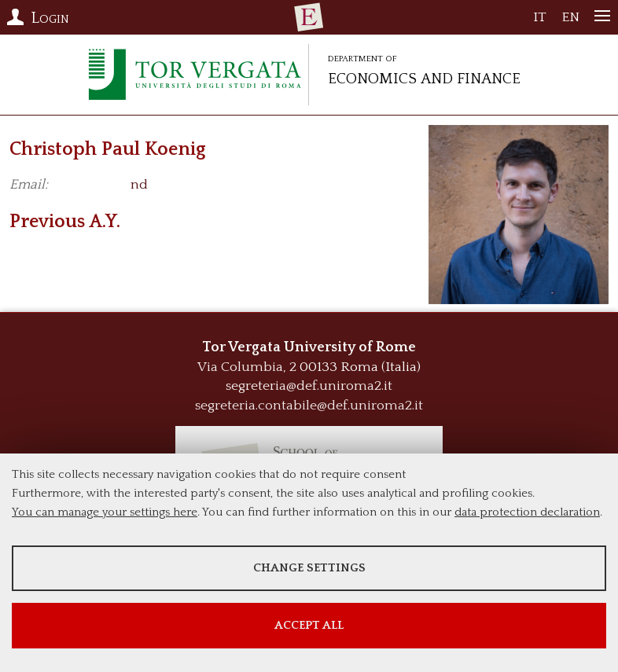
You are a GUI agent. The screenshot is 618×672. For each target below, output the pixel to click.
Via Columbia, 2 (247, 367)
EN (570, 21)
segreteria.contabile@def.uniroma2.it (309, 406)
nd (139, 185)
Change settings (309, 568)
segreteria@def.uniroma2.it (309, 386)
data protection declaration (527, 512)
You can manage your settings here (105, 512)
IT (540, 21)
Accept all (309, 625)
